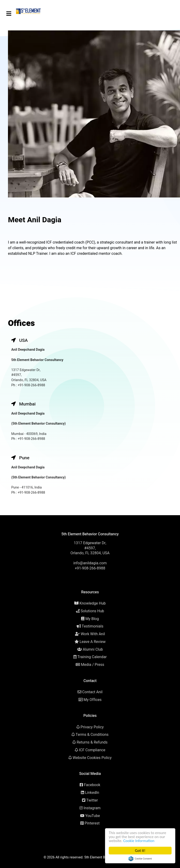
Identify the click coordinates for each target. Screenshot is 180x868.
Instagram (92, 808)
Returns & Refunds (92, 742)
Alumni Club (93, 649)
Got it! (141, 851)
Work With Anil (93, 634)
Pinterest (92, 823)
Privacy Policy (92, 727)
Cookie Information (139, 841)
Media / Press (92, 665)
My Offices (93, 700)
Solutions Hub (92, 611)
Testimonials (93, 626)
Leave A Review (93, 642)
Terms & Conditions (92, 735)
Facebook (92, 785)
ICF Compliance (92, 750)
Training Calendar (92, 657)
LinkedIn (92, 793)
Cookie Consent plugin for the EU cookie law (141, 859)
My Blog (92, 619)
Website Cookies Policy (92, 758)
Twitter (92, 800)
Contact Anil (92, 692)
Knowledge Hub (93, 603)
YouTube (93, 816)
